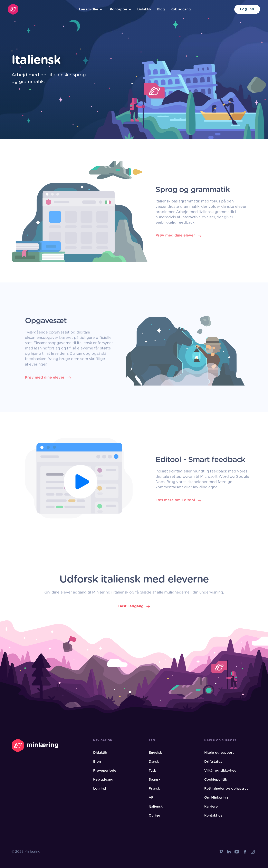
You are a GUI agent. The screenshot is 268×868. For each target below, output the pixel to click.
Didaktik (144, 9)
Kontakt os (213, 816)
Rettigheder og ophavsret (226, 789)
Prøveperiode (105, 771)
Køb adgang (181, 9)
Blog (161, 9)
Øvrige (154, 816)
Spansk (155, 780)
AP (151, 798)
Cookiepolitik (216, 780)
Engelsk (155, 753)
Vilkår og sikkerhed (220, 771)
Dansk (154, 762)
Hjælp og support (219, 753)
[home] (13, 9)
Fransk (154, 789)
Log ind (247, 9)
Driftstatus (213, 762)
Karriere (211, 807)
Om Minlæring (216, 798)
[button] (90, 9)
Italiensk (156, 807)
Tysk (152, 771)
